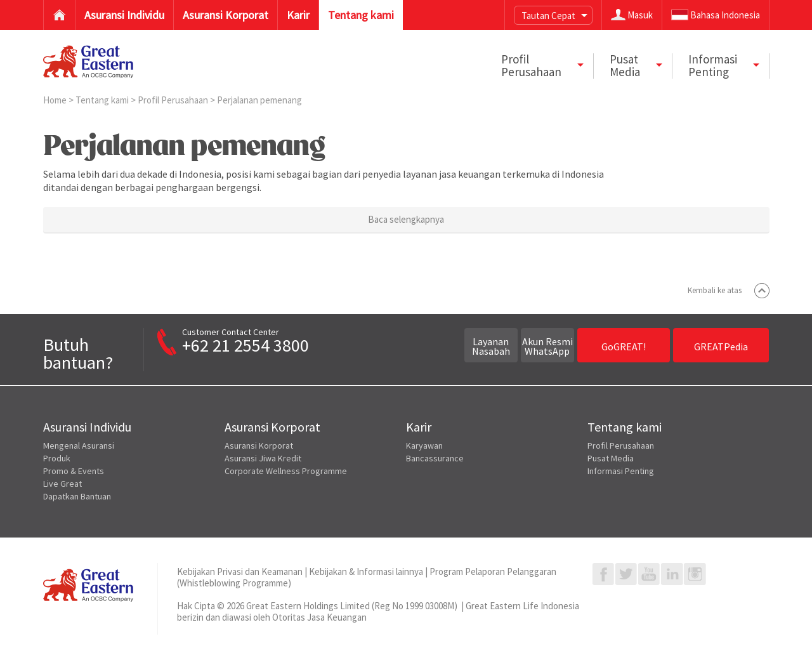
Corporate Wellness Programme (286, 471)
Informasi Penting (621, 471)
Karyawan (424, 445)
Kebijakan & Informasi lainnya (366, 571)
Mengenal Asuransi (79, 445)
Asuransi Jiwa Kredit (263, 458)
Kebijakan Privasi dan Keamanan (240, 571)
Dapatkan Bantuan (77, 496)
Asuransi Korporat (259, 445)
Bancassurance (435, 458)
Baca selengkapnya (406, 219)
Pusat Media (611, 458)
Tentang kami (103, 100)
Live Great (62, 484)
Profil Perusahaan (174, 100)
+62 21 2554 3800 (246, 345)
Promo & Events (74, 471)
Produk (57, 458)
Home (56, 100)
